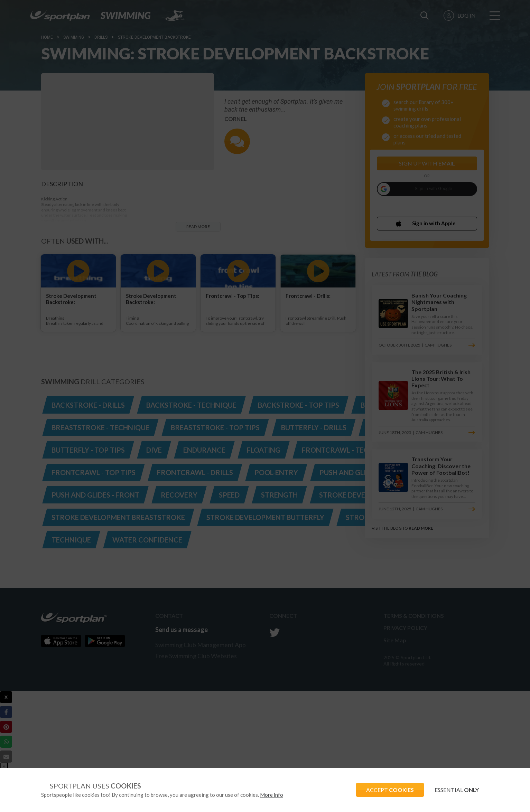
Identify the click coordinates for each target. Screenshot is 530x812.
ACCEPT (390, 790)
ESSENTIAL (457, 790)
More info (272, 795)
